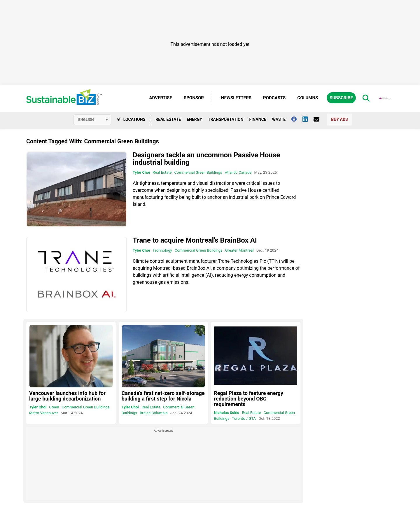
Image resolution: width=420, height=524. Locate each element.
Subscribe (341, 98)
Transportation (226, 119)
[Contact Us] (319, 119)
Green (54, 407)
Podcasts (274, 98)
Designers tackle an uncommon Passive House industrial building (206, 159)
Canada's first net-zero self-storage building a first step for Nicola (163, 396)
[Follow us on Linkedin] (308, 119)
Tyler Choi (141, 172)
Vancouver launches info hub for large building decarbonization (67, 396)
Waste (279, 119)
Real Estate (168, 119)
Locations (131, 119)
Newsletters (236, 98)
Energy (194, 119)
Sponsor (194, 98)
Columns (308, 98)
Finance (258, 119)
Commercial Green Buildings (198, 172)
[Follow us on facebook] (297, 119)
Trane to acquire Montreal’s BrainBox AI (195, 240)
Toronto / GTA (244, 418)
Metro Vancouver (44, 413)
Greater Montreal (239, 250)
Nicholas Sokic (226, 413)
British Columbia (154, 413)
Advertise (161, 98)
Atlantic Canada (238, 172)
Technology (162, 250)
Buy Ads (339, 119)
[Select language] (92, 120)
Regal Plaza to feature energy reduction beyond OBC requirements (249, 399)
